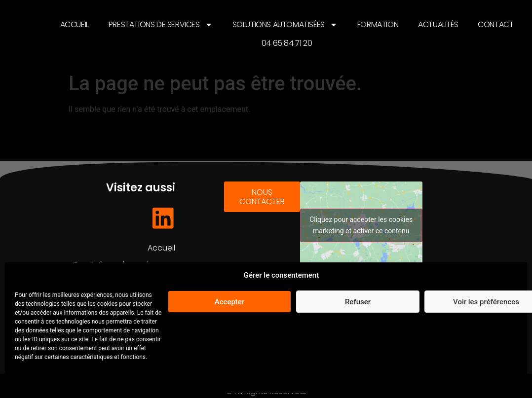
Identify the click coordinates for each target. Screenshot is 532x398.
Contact (495, 24)
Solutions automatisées (285, 25)
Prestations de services (161, 25)
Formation (378, 24)
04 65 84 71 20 (287, 43)
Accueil (75, 24)
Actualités (438, 24)
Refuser (358, 302)
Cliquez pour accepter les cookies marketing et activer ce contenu (361, 225)
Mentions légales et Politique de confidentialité (81, 380)
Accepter (229, 302)
